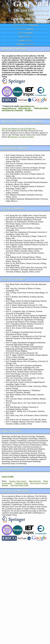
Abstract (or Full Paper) (25, 25)
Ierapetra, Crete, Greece (18, 481)
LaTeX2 (31, 137)
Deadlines (29, 110)
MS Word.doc (12, 137)
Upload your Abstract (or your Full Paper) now (19, 129)
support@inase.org (27, 106)
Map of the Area (35, 481)
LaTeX (23, 137)
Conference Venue (21, 483)
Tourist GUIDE (8, 477)
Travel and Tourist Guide (19, 485)
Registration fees (25, 108)
